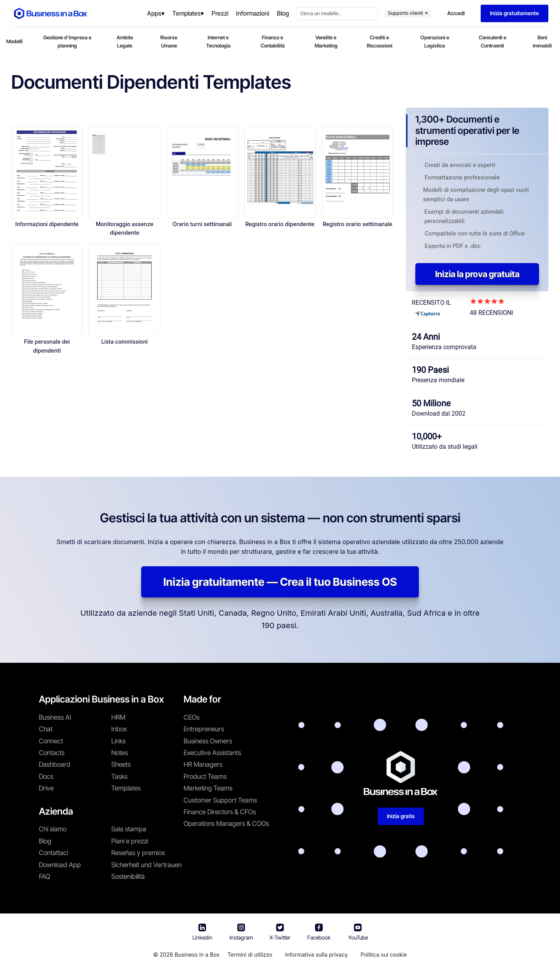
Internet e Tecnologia (218, 41)
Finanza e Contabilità (273, 41)
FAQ (45, 876)
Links (118, 741)
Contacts (52, 753)
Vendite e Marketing (326, 41)
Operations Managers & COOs (226, 824)
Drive (46, 788)
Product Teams (205, 776)
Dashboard (55, 764)
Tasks (119, 776)
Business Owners (208, 741)
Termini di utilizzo (250, 955)
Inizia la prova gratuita (477, 274)
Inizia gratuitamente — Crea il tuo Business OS (280, 582)
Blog (45, 841)
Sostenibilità (128, 876)
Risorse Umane (169, 41)
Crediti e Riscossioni (380, 41)
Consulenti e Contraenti (493, 41)
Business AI (55, 717)
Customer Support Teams (220, 800)
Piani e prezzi (130, 841)
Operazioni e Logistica (435, 41)
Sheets (121, 764)
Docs (46, 776)
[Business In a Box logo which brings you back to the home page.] (51, 13)
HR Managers (203, 764)
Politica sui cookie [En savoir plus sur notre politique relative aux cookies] (384, 955)
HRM (118, 717)
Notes (120, 753)
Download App (60, 865)
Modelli (14, 41)
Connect (51, 741)
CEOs (192, 717)
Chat (46, 729)
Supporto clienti (408, 13)
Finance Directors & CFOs (220, 812)
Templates (126, 788)
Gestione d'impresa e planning (67, 41)
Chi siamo (53, 829)
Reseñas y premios (138, 853)
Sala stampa (129, 829)
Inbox (119, 729)
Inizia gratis (401, 816)
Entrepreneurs (204, 729)
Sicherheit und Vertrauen (146, 865)
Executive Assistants (212, 753)
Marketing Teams (208, 788)
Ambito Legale (125, 41)
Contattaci (53, 853)
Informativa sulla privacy (316, 955)
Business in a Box (197, 955)
